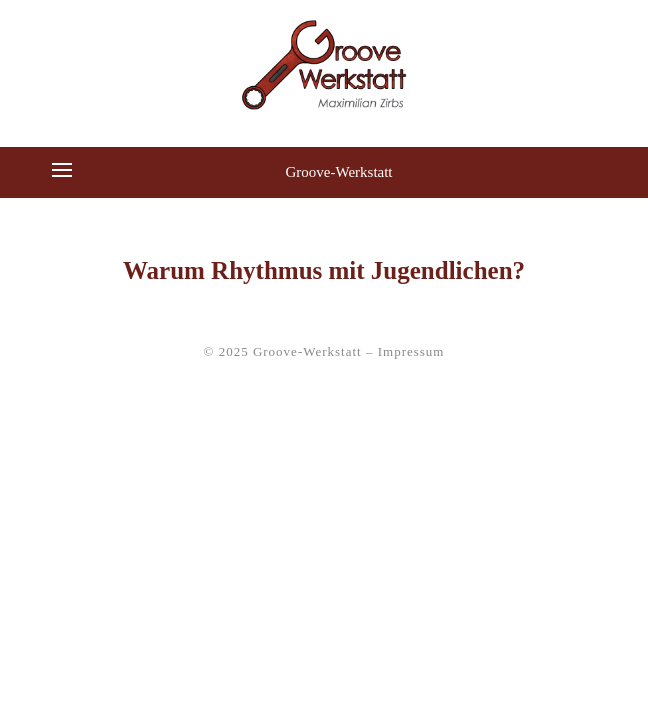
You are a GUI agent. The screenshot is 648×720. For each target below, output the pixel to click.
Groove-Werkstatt (338, 172)
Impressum (411, 351)
